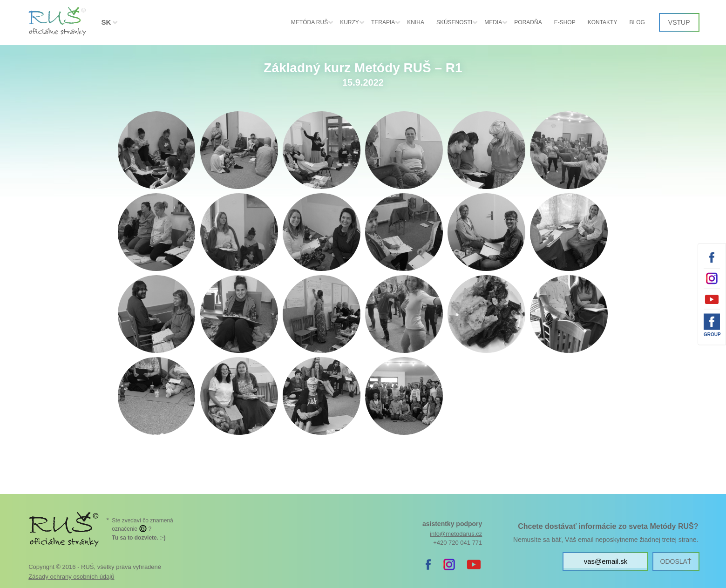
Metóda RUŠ (309, 22)
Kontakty (603, 22)
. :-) (139, 538)
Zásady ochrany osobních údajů (71, 577)
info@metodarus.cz (456, 534)
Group (712, 334)
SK (106, 22)
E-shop (565, 22)
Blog (637, 22)
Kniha (416, 22)
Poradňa (528, 22)
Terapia (383, 22)
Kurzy (349, 22)
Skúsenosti (454, 22)
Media (493, 22)
